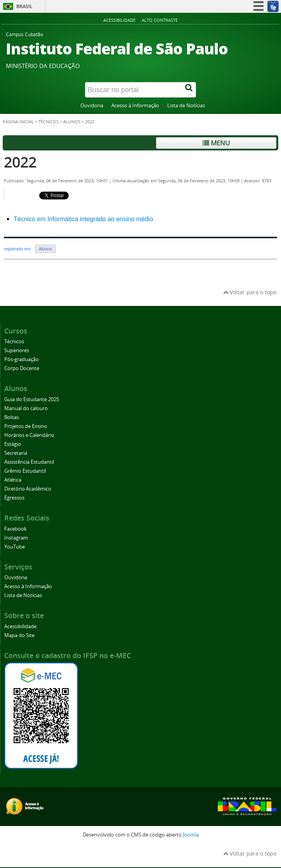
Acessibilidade (119, 20)
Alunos (72, 122)
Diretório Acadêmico (28, 489)
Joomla (191, 835)
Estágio (13, 444)
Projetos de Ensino (26, 426)
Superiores (17, 350)
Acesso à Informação (135, 106)
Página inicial (18, 122)
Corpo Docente (22, 368)
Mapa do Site (19, 635)
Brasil (24, 6)
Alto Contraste (160, 20)
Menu (216, 143)
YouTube (15, 547)
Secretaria (16, 453)
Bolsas (12, 417)
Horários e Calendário (29, 435)
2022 (20, 162)
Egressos (14, 498)
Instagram (16, 538)
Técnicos (49, 122)
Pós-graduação (22, 359)
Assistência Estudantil (29, 462)
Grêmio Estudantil (25, 471)
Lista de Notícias (186, 106)
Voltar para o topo (250, 292)
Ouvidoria (92, 106)
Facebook (16, 529)
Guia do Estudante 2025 (32, 399)
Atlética (13, 480)
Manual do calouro (26, 408)
